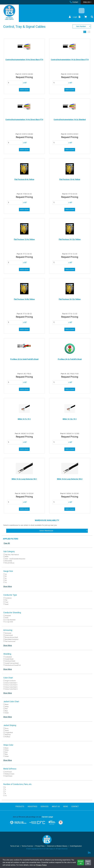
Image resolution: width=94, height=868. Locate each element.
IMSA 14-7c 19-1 (24, 419)
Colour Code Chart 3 (11, 687)
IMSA (7, 557)
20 (6, 580)
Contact (74, 2)
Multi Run (8, 735)
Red (6, 709)
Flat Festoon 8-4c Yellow (24, 179)
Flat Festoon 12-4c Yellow (24, 239)
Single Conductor (10, 681)
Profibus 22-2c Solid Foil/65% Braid (24, 359)
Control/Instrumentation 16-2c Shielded (70, 120)
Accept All (81, 862)
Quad (7, 604)
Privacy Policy (41, 865)
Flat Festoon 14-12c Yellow (70, 239)
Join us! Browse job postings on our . (33, 817)
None (7, 728)
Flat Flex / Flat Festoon (12, 555)
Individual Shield (10, 661)
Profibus (8, 737)
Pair (6, 600)
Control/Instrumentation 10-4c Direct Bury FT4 (24, 60)
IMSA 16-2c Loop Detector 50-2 (70, 479)
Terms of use (15, 846)
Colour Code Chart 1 (11, 683)
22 (6, 578)
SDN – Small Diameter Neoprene (15, 559)
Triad (7, 602)
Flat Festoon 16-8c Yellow (24, 299)
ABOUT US (56, 806)
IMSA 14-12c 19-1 (70, 419)
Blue (6, 711)
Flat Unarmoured (10, 641)
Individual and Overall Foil (13, 665)
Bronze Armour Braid (11, 637)
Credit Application (76, 846)
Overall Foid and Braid (12, 663)
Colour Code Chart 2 (11, 685)
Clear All (7, 543)
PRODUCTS (20, 806)
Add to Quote (24, 90)
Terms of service (27, 846)
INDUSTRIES (32, 806)
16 (6, 583)
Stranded (8, 616)
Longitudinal (9, 733)
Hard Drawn (9, 776)
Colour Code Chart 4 (11, 689)
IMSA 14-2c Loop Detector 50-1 (24, 479)
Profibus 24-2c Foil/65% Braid (70, 359)
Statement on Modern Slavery (57, 846)
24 (6, 574)
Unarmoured (9, 635)
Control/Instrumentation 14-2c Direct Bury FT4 (70, 60)
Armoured (8, 633)
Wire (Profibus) (10, 563)
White (7, 707)
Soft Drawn (9, 772)
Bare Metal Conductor (12, 639)
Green (7, 713)
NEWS (66, 806)
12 (6, 796)
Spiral (7, 730)
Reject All (88, 862)
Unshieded (8, 657)
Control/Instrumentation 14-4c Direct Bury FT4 (24, 120)
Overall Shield (9, 659)
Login (73, 17)
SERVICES (45, 806)
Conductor (8, 598)
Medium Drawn (10, 774)
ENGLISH (87, 2)
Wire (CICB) (9, 561)
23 (6, 576)
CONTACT (75, 806)
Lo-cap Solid (9, 622)
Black (7, 704)
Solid (7, 618)
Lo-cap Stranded (10, 620)
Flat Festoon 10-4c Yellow (70, 179)
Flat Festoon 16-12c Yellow (70, 299)
